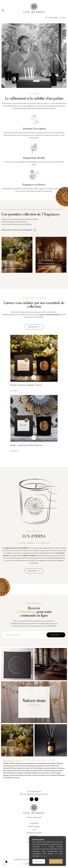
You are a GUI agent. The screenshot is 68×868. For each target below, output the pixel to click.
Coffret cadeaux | (51, 775)
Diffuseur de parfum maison (20, 768)
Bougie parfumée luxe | (12, 775)
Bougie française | (57, 770)
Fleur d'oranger (25, 770)
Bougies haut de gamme (49, 763)
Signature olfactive (13, 778)
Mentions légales (34, 826)
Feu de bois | (35, 770)
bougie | (20, 773)
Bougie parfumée (33, 763)
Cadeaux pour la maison (40, 773)
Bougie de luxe (21, 763)
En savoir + (44, 856)
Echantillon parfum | (10, 773)
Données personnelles (34, 833)
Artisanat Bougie (24, 766)
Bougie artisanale (9, 763)
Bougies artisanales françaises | (40, 766)
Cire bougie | (27, 773)
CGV (34, 829)
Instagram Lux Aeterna (34, 703)
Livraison (34, 836)
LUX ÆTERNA (34, 823)
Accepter (56, 861)
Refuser (39, 861)
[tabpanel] (17, 294)
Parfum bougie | (45, 770)
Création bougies (55, 773)
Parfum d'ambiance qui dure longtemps (44, 768)
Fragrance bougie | (39, 775)
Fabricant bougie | (26, 775)
